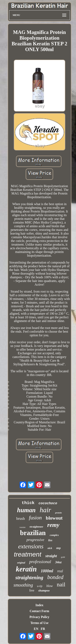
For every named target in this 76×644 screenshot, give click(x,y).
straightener (36, 527)
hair (45, 510)
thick (28, 503)
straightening (29, 577)
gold (63, 557)
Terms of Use (39, 623)
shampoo (44, 590)
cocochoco (48, 503)
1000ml (47, 571)
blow (50, 586)
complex (54, 535)
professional (40, 562)
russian (22, 527)
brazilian (33, 533)
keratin (26, 569)
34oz (58, 562)
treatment (28, 554)
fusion (35, 518)
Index (39, 605)
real (60, 571)
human (26, 510)
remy (53, 525)
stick (50, 548)
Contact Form (39, 611)
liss (50, 540)
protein (58, 513)
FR (43, 629)
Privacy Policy (39, 617)
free (32, 590)
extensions (31, 546)
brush (20, 518)
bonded (55, 577)
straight (51, 556)
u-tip (40, 586)
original (21, 563)
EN (36, 629)
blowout (54, 518)
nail (61, 584)
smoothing (23, 585)
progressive (35, 540)
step (58, 548)
